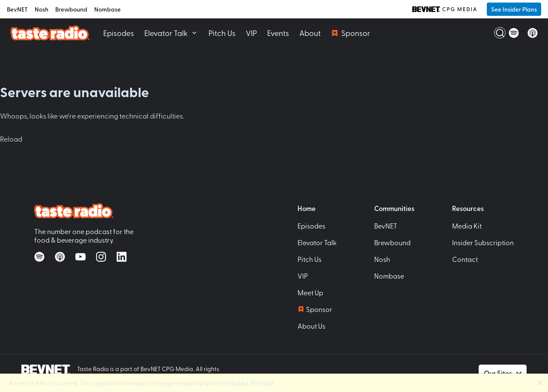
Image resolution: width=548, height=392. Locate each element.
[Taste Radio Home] (50, 33)
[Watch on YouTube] (80, 257)
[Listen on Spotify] (514, 33)
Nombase (107, 9)
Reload (11, 139)
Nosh (42, 9)
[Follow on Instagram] (101, 257)
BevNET (17, 9)
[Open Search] (495, 33)
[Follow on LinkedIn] (122, 257)
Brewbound (71, 9)
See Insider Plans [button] (514, 9)
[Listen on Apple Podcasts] (533, 33)
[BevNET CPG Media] (444, 9)
